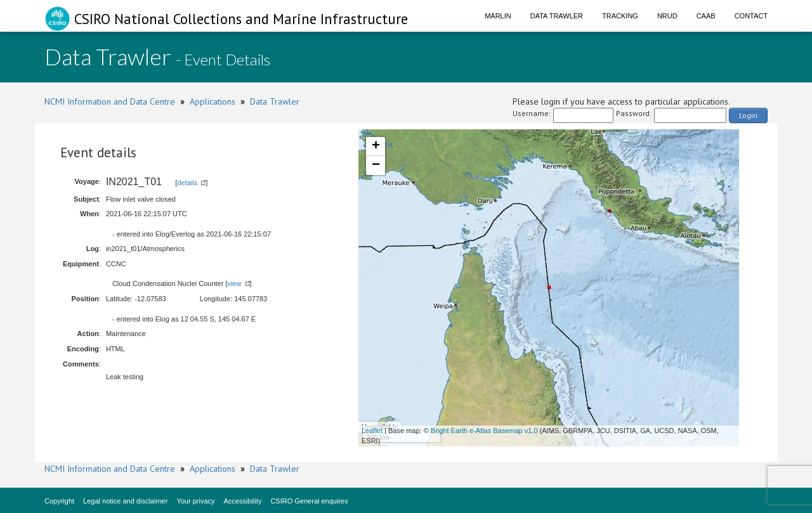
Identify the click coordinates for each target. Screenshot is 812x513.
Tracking (620, 16)
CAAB (706, 16)
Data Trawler (557, 16)
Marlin (498, 16)
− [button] (376, 166)
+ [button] (376, 146)
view (235, 283)
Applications (213, 101)
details (187, 183)
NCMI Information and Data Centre (110, 101)
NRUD (667, 16)
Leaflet (372, 431)
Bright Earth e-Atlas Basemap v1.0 (484, 431)
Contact (751, 16)
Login (748, 115)
